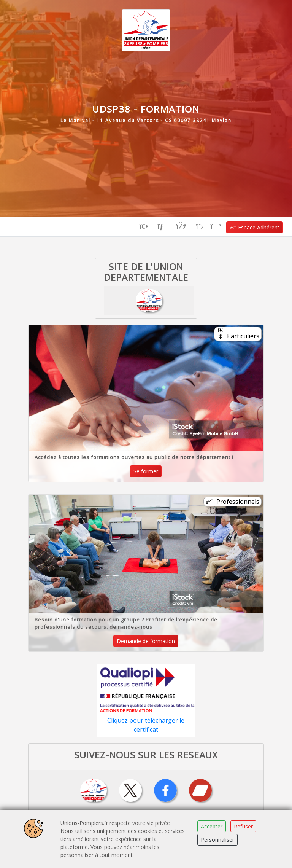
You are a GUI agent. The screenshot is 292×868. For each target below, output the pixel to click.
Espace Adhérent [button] (255, 226)
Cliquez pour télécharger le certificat (146, 724)
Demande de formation (146, 640)
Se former (146, 471)
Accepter (212, 826)
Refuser (243, 826)
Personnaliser (217, 840)
